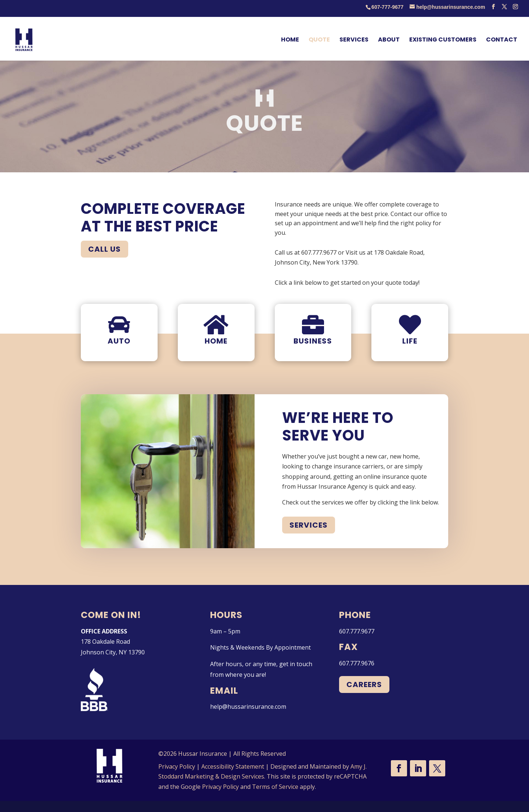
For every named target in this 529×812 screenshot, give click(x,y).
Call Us (105, 249)
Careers (364, 685)
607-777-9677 (387, 7)
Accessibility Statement (233, 766)
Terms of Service (275, 787)
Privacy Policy (177, 766)
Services (309, 525)
